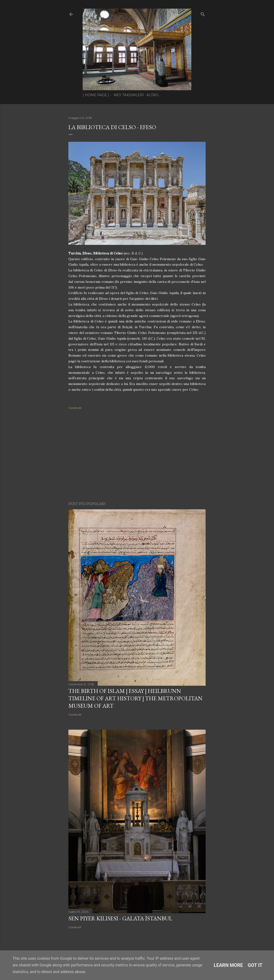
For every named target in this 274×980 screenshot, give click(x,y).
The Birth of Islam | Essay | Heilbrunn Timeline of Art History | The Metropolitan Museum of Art (135, 698)
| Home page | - (97, 95)
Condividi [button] (75, 408)
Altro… (153, 95)
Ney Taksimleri (129, 95)
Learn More (228, 965)
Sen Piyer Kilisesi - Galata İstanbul (120, 918)
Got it (255, 965)
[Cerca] (203, 13)
